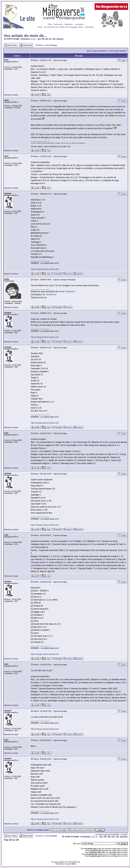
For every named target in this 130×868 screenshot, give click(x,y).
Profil (40, 27)
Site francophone (60, 864)
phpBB (61, 862)
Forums (39, 45)
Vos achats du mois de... (25, 36)
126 (47, 39)
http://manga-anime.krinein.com (45, 269)
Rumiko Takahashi (67, 292)
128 (54, 39)
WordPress (51, 295)
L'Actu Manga (51, 45)
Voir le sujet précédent (97, 51)
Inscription (79, 24)
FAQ (50, 24)
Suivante (60, 39)
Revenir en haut (11, 95)
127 (50, 39)
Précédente (25, 39)
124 (39, 39)
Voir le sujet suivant (117, 51)
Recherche (58, 24)
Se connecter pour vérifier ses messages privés (63, 27)
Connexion (89, 27)
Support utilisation (71, 864)
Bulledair (43, 298)
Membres (69, 24)
